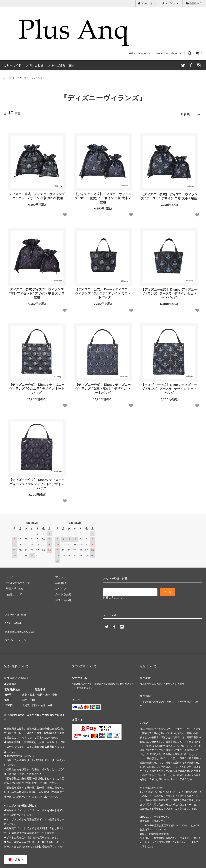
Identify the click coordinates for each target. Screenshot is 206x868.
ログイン (171, 3)
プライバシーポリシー (17, 629)
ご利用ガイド (13, 65)
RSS (7, 618)
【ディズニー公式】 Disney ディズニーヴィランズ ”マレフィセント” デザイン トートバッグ (37, 482)
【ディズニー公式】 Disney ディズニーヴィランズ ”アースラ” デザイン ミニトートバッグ (169, 292)
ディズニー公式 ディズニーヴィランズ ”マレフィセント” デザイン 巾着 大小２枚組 (37, 292)
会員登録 (194, 3)
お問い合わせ (35, 65)
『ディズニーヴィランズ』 (31, 78)
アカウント (147, 3)
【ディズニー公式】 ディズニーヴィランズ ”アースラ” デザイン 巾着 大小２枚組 (169, 195)
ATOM (15, 618)
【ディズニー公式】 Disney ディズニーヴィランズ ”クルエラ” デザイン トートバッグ (37, 387)
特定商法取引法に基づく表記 (22, 623)
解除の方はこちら (114, 596)
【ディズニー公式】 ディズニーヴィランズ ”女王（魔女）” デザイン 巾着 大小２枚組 (103, 197)
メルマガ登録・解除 (61, 65)
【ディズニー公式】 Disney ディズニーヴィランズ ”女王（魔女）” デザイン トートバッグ (103, 387)
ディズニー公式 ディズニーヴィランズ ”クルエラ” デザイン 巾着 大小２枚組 (37, 195)
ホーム (7, 78)
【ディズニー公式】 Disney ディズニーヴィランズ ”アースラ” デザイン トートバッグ (169, 387)
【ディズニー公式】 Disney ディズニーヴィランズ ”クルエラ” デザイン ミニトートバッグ (103, 292)
